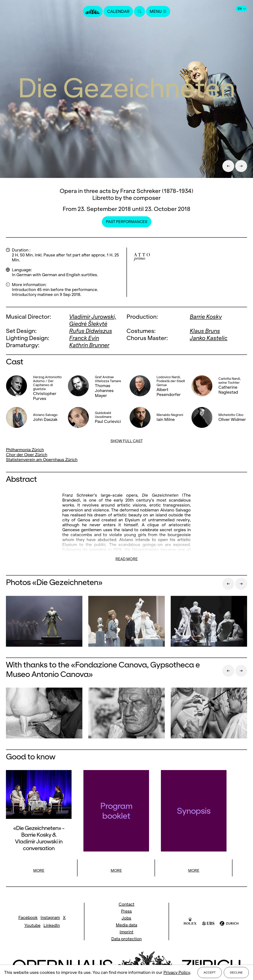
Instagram (50, 917)
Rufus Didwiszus (91, 330)
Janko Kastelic (209, 337)
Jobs (126, 918)
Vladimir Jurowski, (93, 317)
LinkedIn (52, 925)
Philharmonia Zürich (25, 449)
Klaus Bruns (205, 330)
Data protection (126, 938)
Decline (236, 972)
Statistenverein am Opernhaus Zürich (42, 459)
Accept (210, 972)
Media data (126, 925)
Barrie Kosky (206, 317)
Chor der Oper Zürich (27, 454)
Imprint (126, 931)
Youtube (32, 925)
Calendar (118, 11)
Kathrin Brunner (89, 344)
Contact (126, 904)
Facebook (28, 917)
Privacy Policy (177, 973)
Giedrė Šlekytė (88, 324)
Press (126, 911)
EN (242, 9)
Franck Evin (84, 337)
